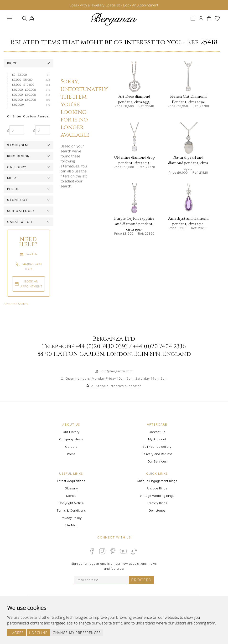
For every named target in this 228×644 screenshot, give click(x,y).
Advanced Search (16, 304)
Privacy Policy (71, 518)
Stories (71, 496)
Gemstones (157, 510)
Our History (71, 432)
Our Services (157, 461)
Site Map (71, 525)
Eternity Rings (157, 503)
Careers (71, 447)
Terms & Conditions (71, 510)
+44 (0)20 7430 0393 (102, 347)
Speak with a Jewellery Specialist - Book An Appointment (114, 5)
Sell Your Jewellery (157, 447)
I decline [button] (38, 633)
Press (71, 454)
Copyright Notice (71, 503)
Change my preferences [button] (77, 633)
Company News (71, 439)
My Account (157, 439)
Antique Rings (157, 488)
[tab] (28, 63)
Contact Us (157, 432)
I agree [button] (17, 633)
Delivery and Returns (157, 454)
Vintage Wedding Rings (157, 496)
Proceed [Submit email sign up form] (141, 580)
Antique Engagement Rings (157, 481)
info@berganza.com (117, 371)
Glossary (71, 488)
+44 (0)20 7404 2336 (159, 347)
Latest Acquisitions (71, 481)
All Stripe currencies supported (117, 386)
